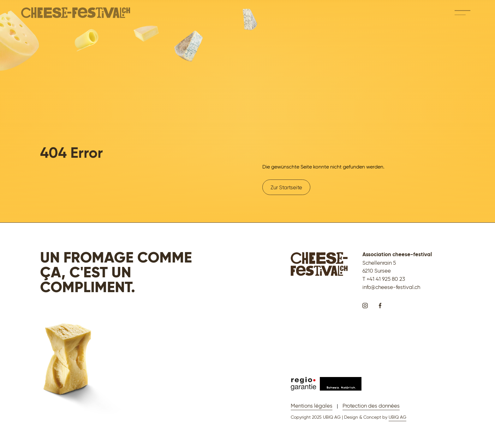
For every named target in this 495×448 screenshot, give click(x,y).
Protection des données (371, 406)
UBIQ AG (397, 417)
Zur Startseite (286, 187)
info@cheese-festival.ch (391, 287)
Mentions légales (312, 406)
